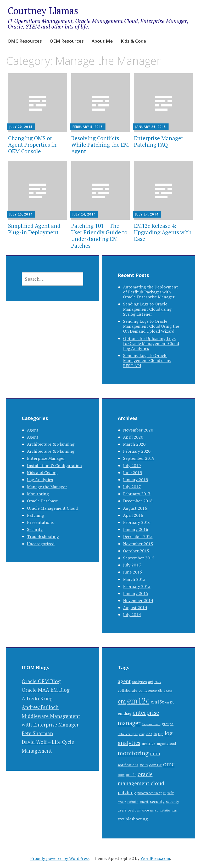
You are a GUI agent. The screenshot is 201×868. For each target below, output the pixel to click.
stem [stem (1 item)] (175, 810)
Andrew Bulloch (40, 707)
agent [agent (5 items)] (124, 681)
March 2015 (134, 579)
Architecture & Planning (51, 444)
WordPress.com (155, 858)
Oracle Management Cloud (52, 508)
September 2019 (139, 458)
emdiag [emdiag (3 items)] (125, 713)
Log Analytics (40, 480)
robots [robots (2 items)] (133, 802)
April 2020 (133, 437)
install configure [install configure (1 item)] (128, 734)
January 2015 (136, 593)
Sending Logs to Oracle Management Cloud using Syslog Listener (147, 309)
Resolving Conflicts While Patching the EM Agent (100, 145)
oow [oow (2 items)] (121, 775)
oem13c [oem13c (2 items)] (155, 765)
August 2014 (135, 608)
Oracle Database (42, 501)
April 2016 (133, 515)
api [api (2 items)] (151, 682)
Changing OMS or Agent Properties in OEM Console (32, 145)
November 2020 (138, 430)
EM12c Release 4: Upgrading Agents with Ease (163, 232)
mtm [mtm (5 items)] (155, 753)
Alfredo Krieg (37, 698)
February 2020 (137, 451)
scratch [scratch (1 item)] (144, 802)
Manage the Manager (47, 487)
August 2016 (135, 508)
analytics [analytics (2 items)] (139, 682)
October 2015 (136, 551)
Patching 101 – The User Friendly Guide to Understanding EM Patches (99, 236)
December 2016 (138, 501)
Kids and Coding (42, 473)
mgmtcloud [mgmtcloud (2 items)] (166, 744)
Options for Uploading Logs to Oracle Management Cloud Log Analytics (151, 343)
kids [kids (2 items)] (149, 734)
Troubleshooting (43, 536)
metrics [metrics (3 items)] (149, 743)
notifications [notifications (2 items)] (128, 765)
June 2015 (133, 572)
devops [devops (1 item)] (168, 691)
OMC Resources (25, 41)
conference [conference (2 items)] (148, 690)
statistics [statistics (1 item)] (165, 810)
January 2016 (136, 529)
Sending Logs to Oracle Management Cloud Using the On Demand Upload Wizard (151, 326)
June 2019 (133, 473)
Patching (35, 515)
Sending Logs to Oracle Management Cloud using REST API (147, 360)
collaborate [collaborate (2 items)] (127, 690)
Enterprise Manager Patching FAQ (159, 141)
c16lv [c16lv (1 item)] (158, 682)
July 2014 (132, 615)
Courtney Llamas (43, 11)
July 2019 (132, 466)
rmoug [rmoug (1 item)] (122, 802)
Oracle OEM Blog (41, 681)
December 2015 (138, 536)
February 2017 (137, 494)
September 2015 (139, 558)
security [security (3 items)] (157, 801)
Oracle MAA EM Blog (46, 690)
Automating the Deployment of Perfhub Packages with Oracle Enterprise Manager (150, 292)
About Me (102, 41)
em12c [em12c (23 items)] (138, 701)
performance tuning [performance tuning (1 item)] (150, 793)
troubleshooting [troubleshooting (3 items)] (133, 819)
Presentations (40, 522)
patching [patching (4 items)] (127, 792)
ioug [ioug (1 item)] (142, 734)
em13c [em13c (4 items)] (157, 702)
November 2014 (138, 600)
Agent (33, 430)
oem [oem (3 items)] (144, 765)
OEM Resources (67, 41)
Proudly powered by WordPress (60, 858)
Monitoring (38, 494)
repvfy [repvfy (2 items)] (168, 793)
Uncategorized (41, 544)
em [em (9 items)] (122, 701)
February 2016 (137, 522)
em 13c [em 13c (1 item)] (170, 702)
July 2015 (132, 565)
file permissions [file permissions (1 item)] (151, 724)
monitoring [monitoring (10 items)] (133, 753)
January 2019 (136, 480)
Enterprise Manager (46, 458)
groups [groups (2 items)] (168, 724)
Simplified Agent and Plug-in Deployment (34, 229)
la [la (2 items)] (155, 734)
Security (35, 529)
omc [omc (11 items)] (169, 764)
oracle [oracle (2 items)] (131, 775)
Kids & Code (133, 41)
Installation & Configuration (54, 466)
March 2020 (134, 444)
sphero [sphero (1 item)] (154, 810)
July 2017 (132, 487)
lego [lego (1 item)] (161, 734)
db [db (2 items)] (160, 690)
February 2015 (137, 586)
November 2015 (138, 544)
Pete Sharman (37, 733)
